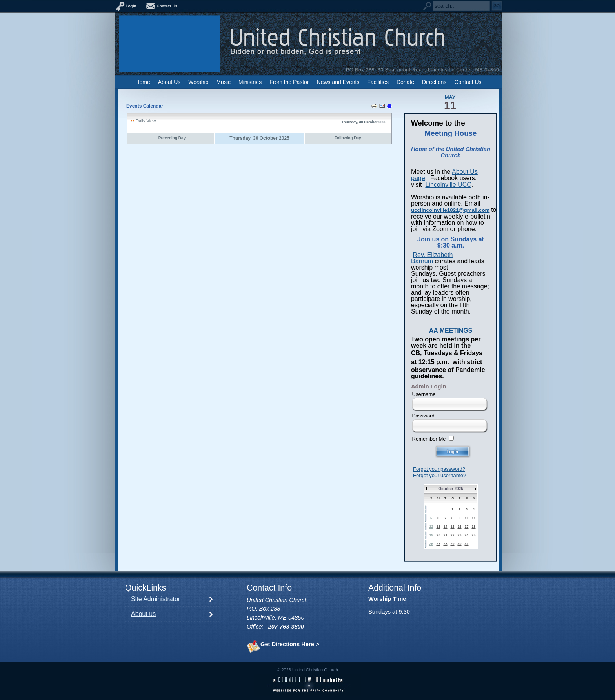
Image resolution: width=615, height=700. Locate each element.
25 (473, 535)
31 (466, 544)
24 (466, 535)
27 (438, 544)
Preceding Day (172, 138)
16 (459, 527)
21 (445, 535)
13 (438, 527)
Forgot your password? (439, 469)
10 (466, 518)
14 (445, 527)
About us (143, 614)
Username (424, 394)
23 (459, 535)
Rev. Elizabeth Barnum (432, 258)
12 (431, 527)
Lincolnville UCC (448, 185)
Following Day (348, 138)
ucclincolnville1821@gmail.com (450, 210)
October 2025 (450, 489)
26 (431, 544)
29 (452, 544)
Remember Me (429, 439)
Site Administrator (156, 599)
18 (473, 527)
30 (459, 544)
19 (431, 535)
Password (423, 416)
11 (473, 518)
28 (445, 544)
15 (452, 527)
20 (438, 535)
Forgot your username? (439, 475)
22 (452, 535)
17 (466, 527)
